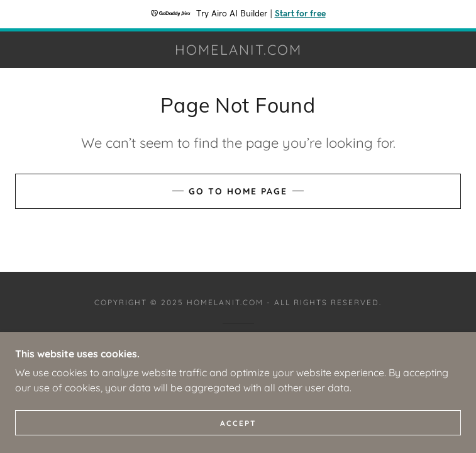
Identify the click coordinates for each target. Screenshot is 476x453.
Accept (238, 423)
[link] (238, 50)
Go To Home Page (238, 191)
